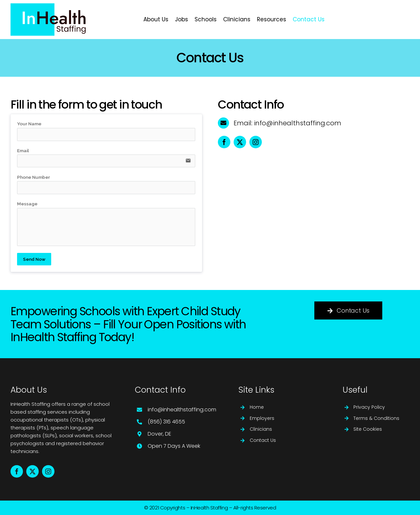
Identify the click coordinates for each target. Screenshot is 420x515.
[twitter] (240, 142)
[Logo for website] (48, 6)
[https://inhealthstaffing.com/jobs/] (376, 20)
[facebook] (224, 142)
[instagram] (256, 142)
